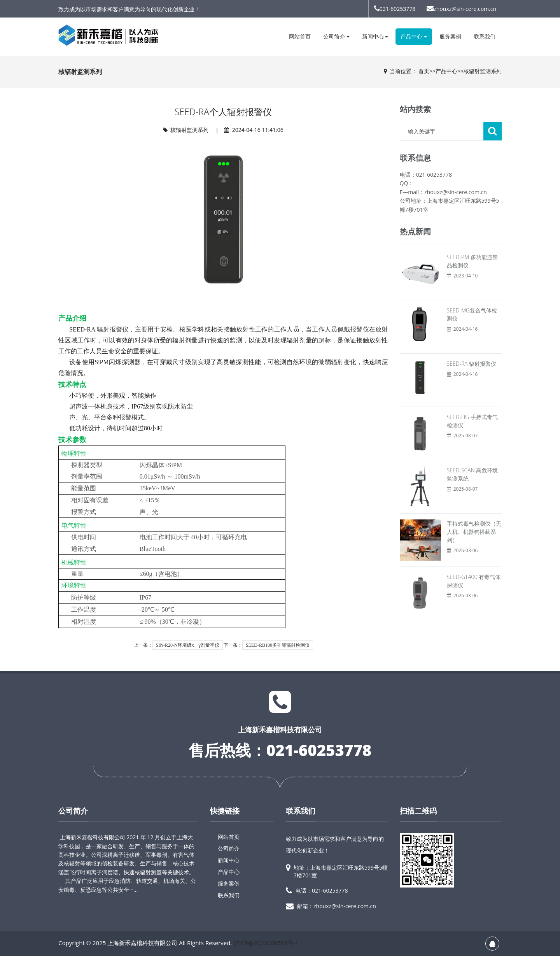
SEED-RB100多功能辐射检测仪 (278, 645)
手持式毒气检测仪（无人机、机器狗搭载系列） (474, 532)
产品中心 (414, 36)
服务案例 (450, 36)
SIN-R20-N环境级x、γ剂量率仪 (188, 645)
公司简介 (336, 36)
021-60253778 (395, 9)
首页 (424, 71)
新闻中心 (375, 36)
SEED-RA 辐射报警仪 (472, 364)
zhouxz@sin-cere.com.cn (461, 9)
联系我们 (485, 36)
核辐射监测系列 (483, 71)
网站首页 (300, 36)
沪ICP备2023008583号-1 (266, 943)
